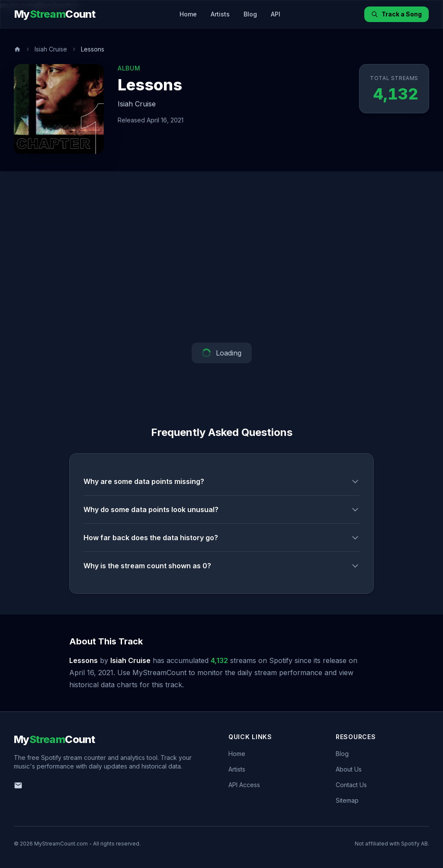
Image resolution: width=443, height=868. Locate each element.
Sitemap (347, 800)
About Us (349, 769)
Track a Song (396, 14)
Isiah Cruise (51, 49)
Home (188, 14)
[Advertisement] (221, 257)
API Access (244, 785)
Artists (220, 14)
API (276, 14)
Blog (250, 14)
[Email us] (18, 785)
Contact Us (351, 785)
